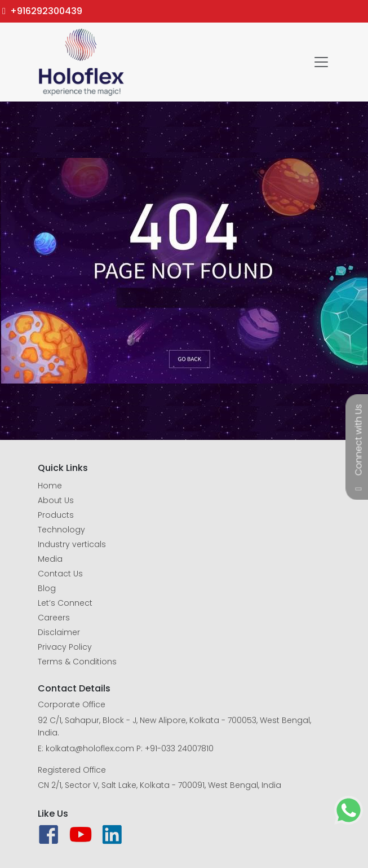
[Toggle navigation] (321, 62)
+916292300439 (42, 11)
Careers (54, 618)
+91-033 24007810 (179, 748)
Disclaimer (59, 632)
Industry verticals (72, 544)
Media (50, 559)
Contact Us (60, 574)
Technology (61, 530)
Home (50, 486)
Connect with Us (359, 440)
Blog (47, 588)
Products (56, 515)
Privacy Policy (65, 647)
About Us (56, 500)
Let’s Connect (65, 603)
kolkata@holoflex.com (90, 748)
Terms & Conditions (77, 662)
